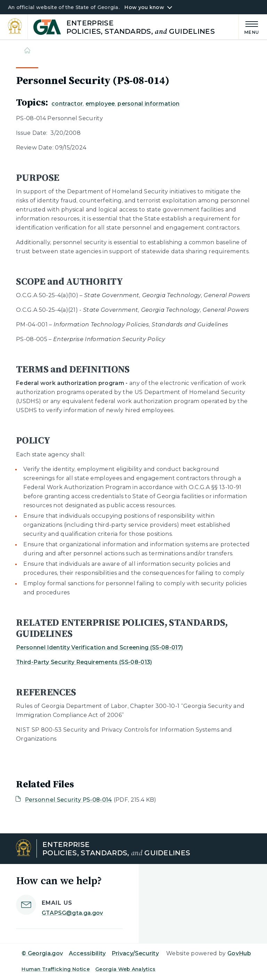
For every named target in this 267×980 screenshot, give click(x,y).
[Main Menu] (249, 27)
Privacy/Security (135, 953)
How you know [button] (144, 7)
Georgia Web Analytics (126, 969)
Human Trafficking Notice (56, 969)
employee (100, 104)
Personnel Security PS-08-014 (69, 800)
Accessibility (87, 953)
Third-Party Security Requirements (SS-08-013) (84, 662)
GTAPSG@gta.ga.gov (72, 913)
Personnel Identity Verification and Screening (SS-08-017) (99, 647)
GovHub (239, 953)
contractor (67, 104)
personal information (148, 104)
